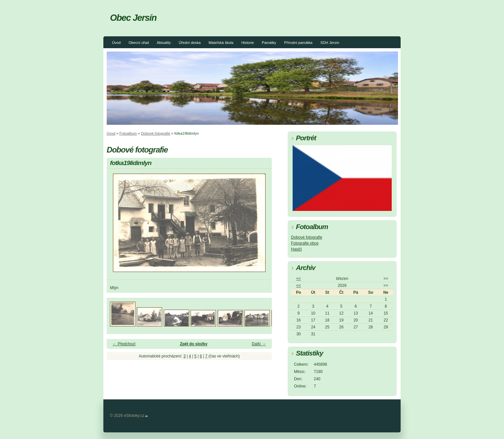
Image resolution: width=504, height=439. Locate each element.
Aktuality (164, 43)
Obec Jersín (133, 18)
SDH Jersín (330, 43)
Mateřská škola (221, 43)
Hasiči (296, 249)
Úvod (116, 43)
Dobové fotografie (156, 133)
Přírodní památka (298, 43)
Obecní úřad (139, 43)
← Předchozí (124, 344)
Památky (269, 43)
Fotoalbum (128, 133)
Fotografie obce (305, 243)
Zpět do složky (194, 344)
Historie (248, 43)
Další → (259, 344)
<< (299, 279)
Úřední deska (190, 43)
